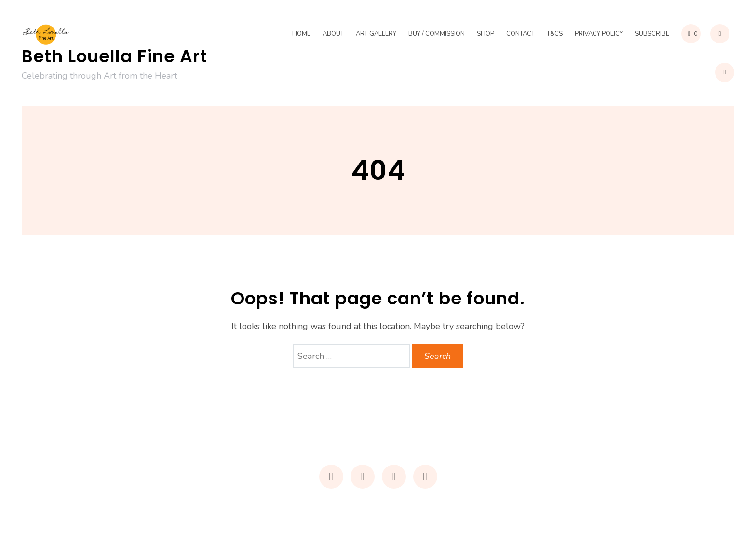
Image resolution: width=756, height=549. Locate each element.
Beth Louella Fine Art (115, 56)
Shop (486, 34)
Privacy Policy (599, 34)
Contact (520, 34)
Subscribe (652, 34)
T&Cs (555, 34)
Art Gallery (376, 34)
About (333, 34)
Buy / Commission (437, 34)
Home (301, 34)
